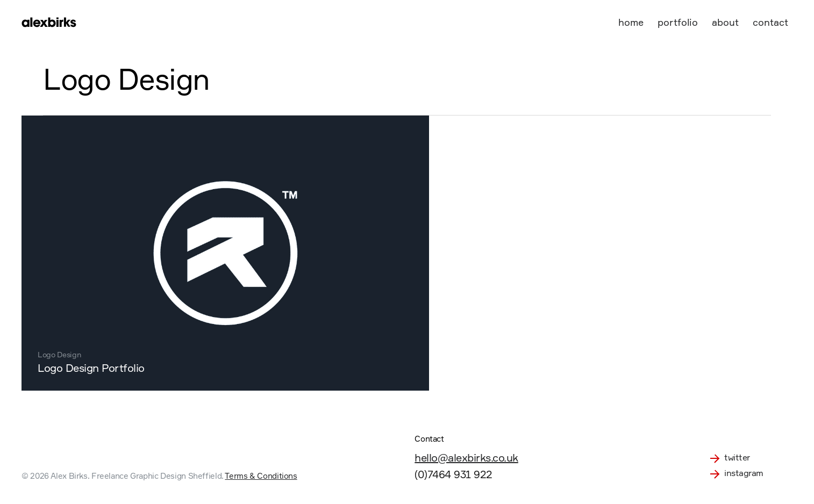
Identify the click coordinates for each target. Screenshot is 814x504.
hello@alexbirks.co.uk (466, 458)
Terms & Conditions (261, 476)
